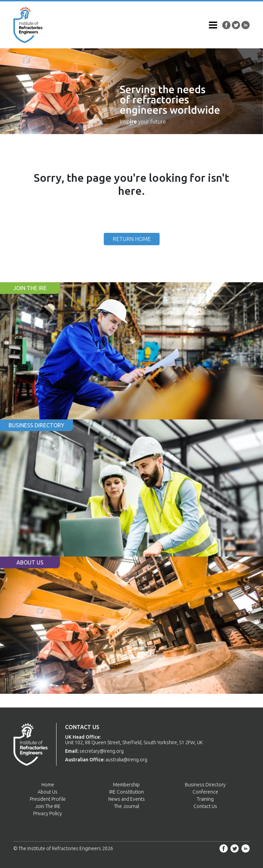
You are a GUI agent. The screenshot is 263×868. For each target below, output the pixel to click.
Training (205, 799)
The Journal (127, 806)
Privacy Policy (48, 813)
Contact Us (205, 806)
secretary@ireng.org (102, 751)
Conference (205, 792)
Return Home (132, 239)
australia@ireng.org (126, 760)
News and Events (127, 799)
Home (48, 785)
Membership (126, 785)
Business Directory (205, 785)
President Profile (48, 799)
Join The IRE (48, 806)
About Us (48, 792)
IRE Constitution (127, 792)
